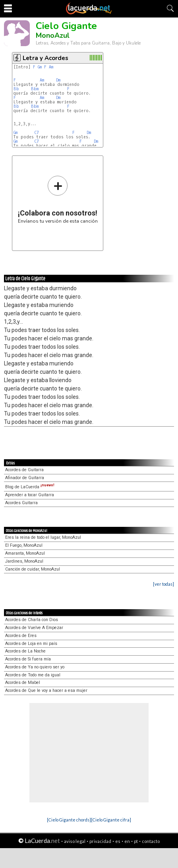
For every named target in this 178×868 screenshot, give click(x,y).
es (118, 841)
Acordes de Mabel (23, 683)
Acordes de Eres (21, 636)
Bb (16, 89)
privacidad (100, 841)
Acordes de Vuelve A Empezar (34, 628)
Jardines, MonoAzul (24, 561)
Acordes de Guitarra (24, 470)
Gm (40, 67)
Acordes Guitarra (21, 503)
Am (51, 67)
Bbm (35, 89)
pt (136, 841)
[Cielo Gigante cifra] (111, 820)
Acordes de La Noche (25, 651)
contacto (151, 841)
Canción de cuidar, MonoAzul (33, 569)
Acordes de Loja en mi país (31, 644)
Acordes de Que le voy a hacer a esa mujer (46, 690)
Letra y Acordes (45, 58)
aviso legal (75, 841)
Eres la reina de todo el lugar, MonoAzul (43, 537)
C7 (37, 133)
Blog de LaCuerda (30, 487)
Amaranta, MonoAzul (25, 553)
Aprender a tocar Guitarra (30, 495)
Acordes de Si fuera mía (28, 659)
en (127, 841)
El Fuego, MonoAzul (24, 545)
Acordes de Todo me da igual (33, 675)
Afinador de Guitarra (25, 478)
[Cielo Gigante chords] (69, 820)
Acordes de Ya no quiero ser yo (35, 667)
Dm (58, 80)
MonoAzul (53, 35)
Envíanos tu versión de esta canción (58, 199)
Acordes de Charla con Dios (32, 620)
